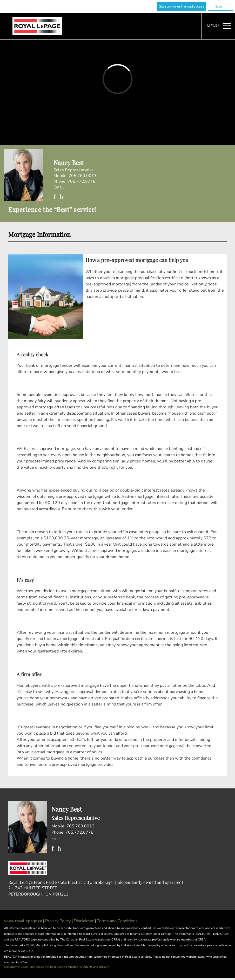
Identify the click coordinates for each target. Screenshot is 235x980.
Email (59, 187)
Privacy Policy (58, 921)
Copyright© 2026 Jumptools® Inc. (27, 967)
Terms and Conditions (117, 921)
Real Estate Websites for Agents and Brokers (80, 967)
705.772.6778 (82, 181)
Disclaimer (84, 921)
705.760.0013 (83, 176)
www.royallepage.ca (23, 921)
